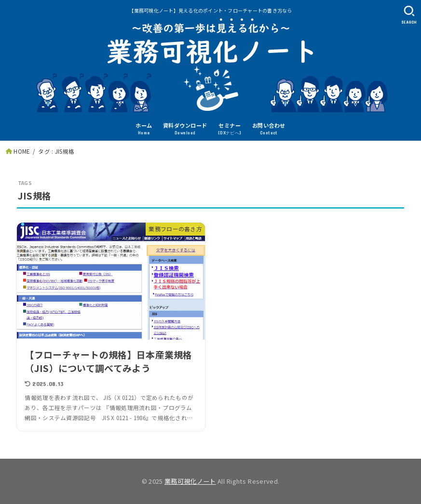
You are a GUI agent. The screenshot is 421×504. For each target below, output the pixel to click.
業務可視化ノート (190, 481)
